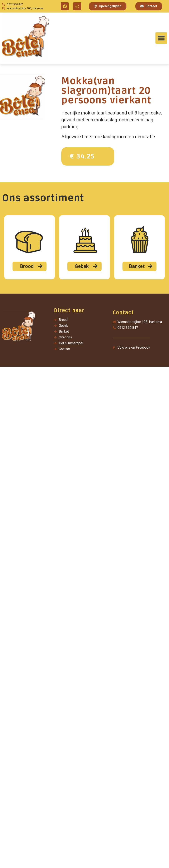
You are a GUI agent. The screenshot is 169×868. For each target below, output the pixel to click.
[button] (108, 6)
